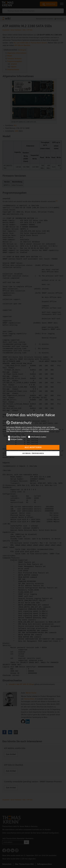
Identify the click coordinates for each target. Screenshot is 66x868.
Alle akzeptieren (33, 447)
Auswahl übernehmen (33, 453)
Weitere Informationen (41, 431)
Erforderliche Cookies (17, 437)
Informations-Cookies (37, 437)
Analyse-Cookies (15, 439)
